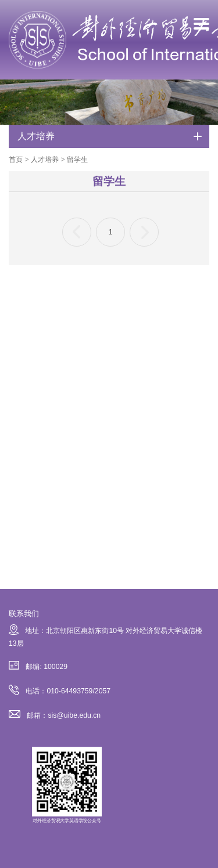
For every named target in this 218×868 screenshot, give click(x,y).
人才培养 (45, 160)
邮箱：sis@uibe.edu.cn (55, 715)
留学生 (77, 160)
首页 (16, 160)
